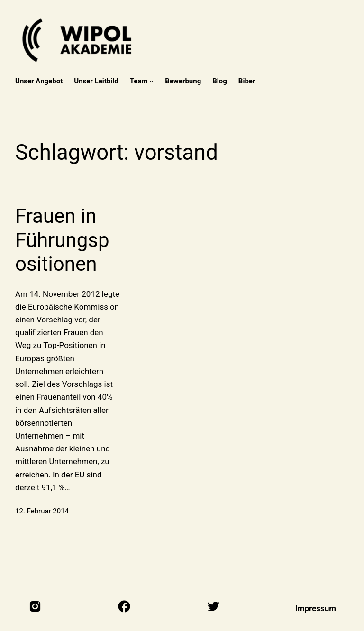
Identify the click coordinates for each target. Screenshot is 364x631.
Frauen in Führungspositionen (62, 240)
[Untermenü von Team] (151, 81)
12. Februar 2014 (42, 511)
